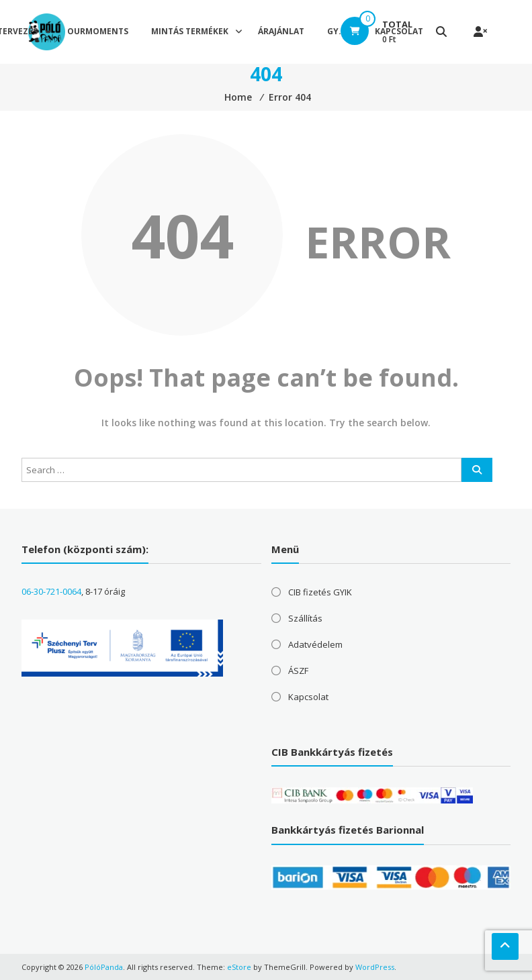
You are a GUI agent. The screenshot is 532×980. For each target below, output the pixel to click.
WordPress (375, 967)
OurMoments (98, 32)
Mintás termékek (190, 32)
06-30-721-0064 (51, 591)
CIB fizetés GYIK (320, 592)
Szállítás (305, 618)
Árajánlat (281, 32)
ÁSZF (298, 671)
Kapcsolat (308, 697)
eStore (239, 967)
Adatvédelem (315, 644)
